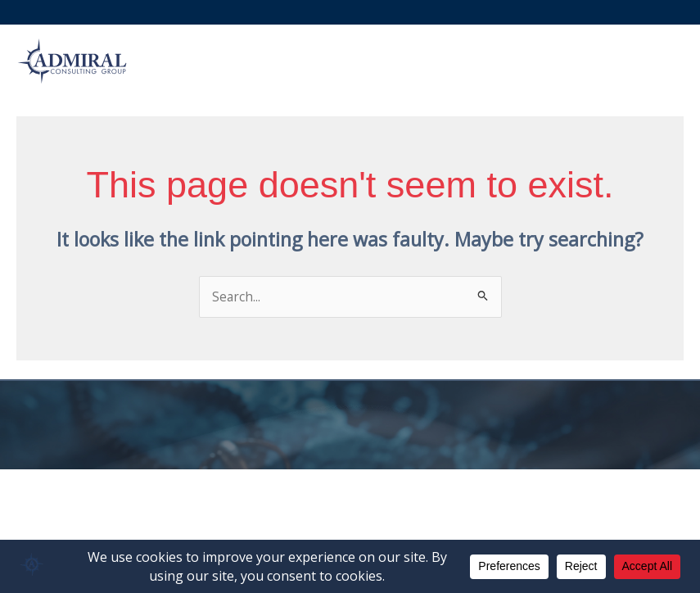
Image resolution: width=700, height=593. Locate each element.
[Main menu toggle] (663, 61)
